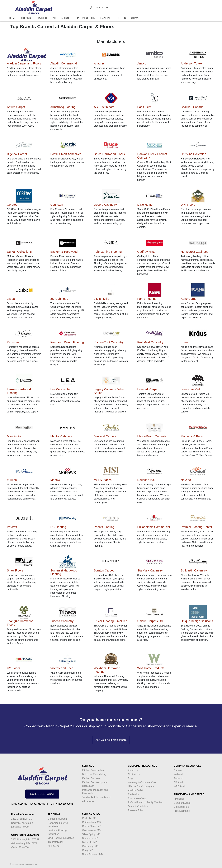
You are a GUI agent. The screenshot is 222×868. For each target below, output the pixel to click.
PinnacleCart (32, 864)
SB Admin (179, 782)
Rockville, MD (89, 818)
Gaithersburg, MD (91, 822)
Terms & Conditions (138, 806)
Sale (54, 18)
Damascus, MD (90, 838)
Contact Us (134, 774)
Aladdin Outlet (135, 790)
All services (88, 801)
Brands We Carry (137, 798)
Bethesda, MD (90, 842)
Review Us (134, 794)
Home (13, 18)
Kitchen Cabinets (91, 778)
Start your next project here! (111, 740)
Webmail (178, 774)
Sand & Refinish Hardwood (96, 797)
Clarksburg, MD (90, 846)
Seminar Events (182, 803)
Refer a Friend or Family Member (145, 802)
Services (41, 18)
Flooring (25, 18)
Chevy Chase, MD (92, 826)
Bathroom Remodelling (94, 774)
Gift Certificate (181, 807)
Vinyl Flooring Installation (61, 838)
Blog (117, 18)
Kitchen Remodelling (93, 770)
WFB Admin (180, 786)
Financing (105, 18)
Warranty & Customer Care (142, 782)
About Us (67, 18)
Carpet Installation (57, 819)
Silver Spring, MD (91, 834)
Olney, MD (88, 850)
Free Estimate (132, 18)
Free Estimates (182, 811)
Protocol (178, 778)
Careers (178, 770)
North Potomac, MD (93, 854)
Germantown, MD (91, 830)
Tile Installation (56, 842)
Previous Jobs (87, 18)
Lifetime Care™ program (141, 786)
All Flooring (54, 846)
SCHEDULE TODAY (42, 794)
